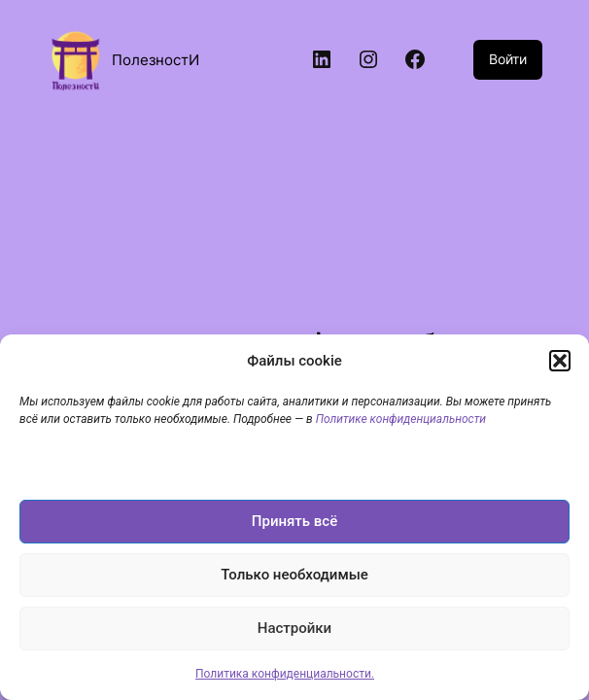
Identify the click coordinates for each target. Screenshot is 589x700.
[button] (560, 361)
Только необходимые (294, 575)
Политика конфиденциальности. (285, 674)
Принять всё (294, 521)
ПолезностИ (156, 60)
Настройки (294, 628)
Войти (508, 59)
